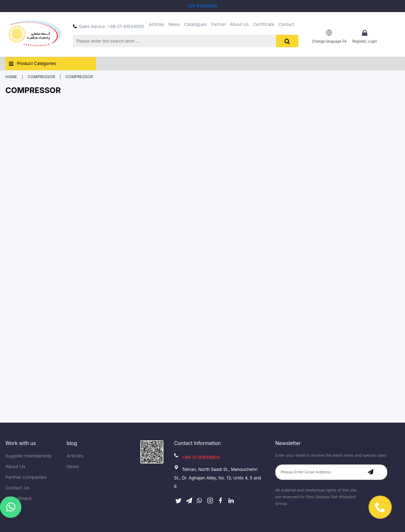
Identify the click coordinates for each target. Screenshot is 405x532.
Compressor (41, 77)
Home (11, 77)
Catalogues (195, 25)
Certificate (263, 25)
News (174, 25)
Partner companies (26, 477)
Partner (218, 25)
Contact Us (17, 488)
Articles (156, 25)
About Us (239, 25)
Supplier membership (29, 456)
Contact (286, 25)
